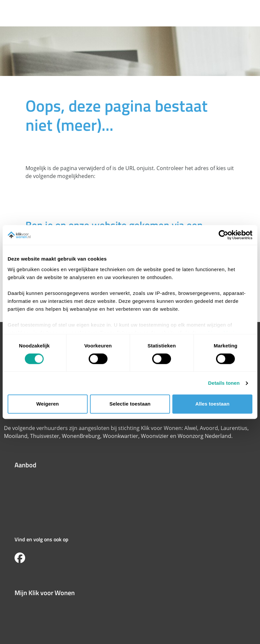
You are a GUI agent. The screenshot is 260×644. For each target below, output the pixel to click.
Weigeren (48, 404)
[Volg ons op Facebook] (20, 558)
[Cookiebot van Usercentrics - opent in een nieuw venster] (223, 235)
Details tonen (224, 383)
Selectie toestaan (130, 404)
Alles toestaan (213, 404)
